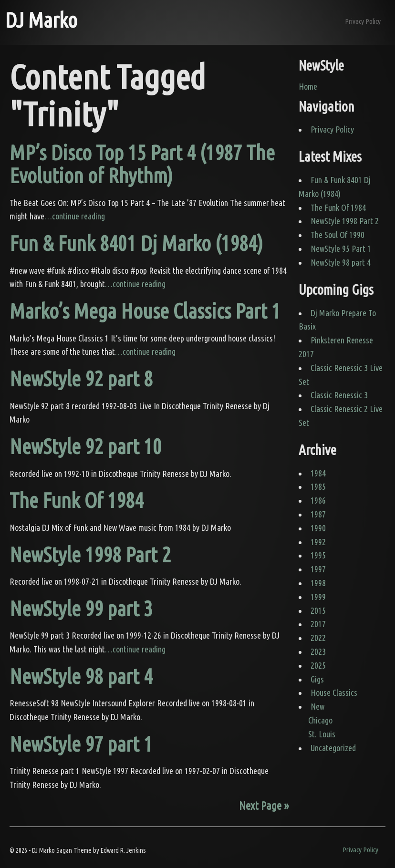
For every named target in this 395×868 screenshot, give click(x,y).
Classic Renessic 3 (339, 395)
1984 (318, 473)
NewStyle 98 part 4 (81, 676)
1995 (318, 555)
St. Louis (322, 734)
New (317, 706)
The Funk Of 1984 (77, 500)
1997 (318, 569)
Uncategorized (333, 748)
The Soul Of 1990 (338, 235)
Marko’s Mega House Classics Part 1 (145, 311)
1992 (318, 542)
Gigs (317, 679)
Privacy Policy (363, 21)
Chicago (320, 720)
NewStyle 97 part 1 (81, 744)
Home (308, 86)
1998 (318, 583)
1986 (318, 500)
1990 (318, 528)
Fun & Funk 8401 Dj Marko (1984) (136, 243)
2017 (318, 624)
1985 (318, 486)
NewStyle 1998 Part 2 (90, 554)
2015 (318, 610)
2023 (318, 651)
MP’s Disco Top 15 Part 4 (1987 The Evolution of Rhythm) (142, 164)
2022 (318, 638)
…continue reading (75, 216)
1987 (318, 514)
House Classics (334, 692)
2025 (318, 665)
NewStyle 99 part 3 (81, 608)
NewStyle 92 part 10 (86, 446)
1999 (318, 597)
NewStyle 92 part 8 (81, 378)
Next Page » (264, 806)
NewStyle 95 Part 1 (341, 248)
